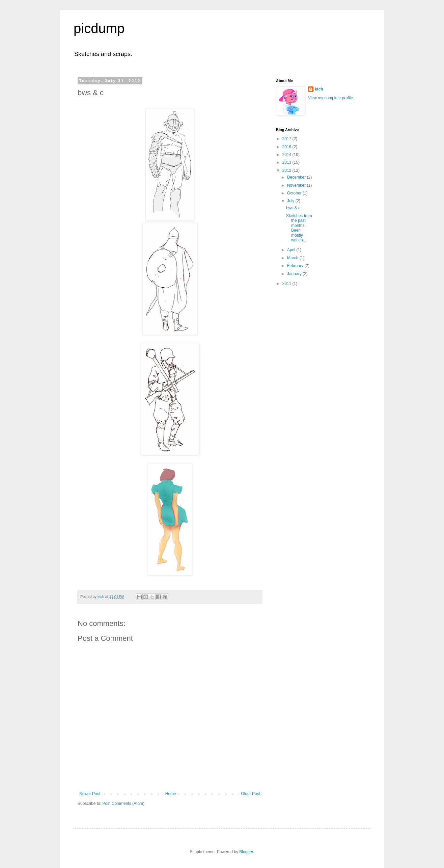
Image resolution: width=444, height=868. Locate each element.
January (295, 274)
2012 (287, 170)
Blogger (246, 852)
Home (171, 794)
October (295, 193)
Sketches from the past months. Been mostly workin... (299, 228)
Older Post (251, 794)
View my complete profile (330, 98)
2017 (287, 139)
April (292, 250)
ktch (319, 89)
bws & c (293, 208)
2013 (287, 162)
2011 (287, 284)
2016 (287, 147)
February (296, 266)
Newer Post (90, 794)
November (297, 185)
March (293, 258)
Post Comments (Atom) (123, 804)
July (291, 201)
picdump (99, 28)
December (297, 177)
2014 (287, 155)
